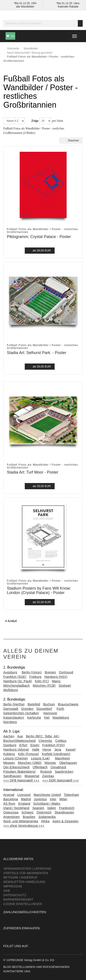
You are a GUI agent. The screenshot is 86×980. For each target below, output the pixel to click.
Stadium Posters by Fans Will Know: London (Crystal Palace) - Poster (39, 590)
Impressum (13, 886)
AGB (7, 891)
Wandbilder (31, 48)
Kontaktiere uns (17, 971)
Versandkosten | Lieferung (27, 869)
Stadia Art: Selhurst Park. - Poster (37, 353)
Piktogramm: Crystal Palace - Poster (39, 237)
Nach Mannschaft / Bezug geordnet (30, 53)
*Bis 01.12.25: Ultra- (68, 3)
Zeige (35, 121)
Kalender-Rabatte (68, 7)
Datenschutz (15, 895)
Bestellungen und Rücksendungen (41, 967)
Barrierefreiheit (18, 899)
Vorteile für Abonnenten (26, 873)
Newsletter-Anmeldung (24, 882)
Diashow (71, 140)
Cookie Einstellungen (23, 904)
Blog (7, 967)
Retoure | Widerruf (20, 877)
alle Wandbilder (25, 7)
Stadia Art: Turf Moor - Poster (33, 472)
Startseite (13, 48)
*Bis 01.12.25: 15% (25, 3)
